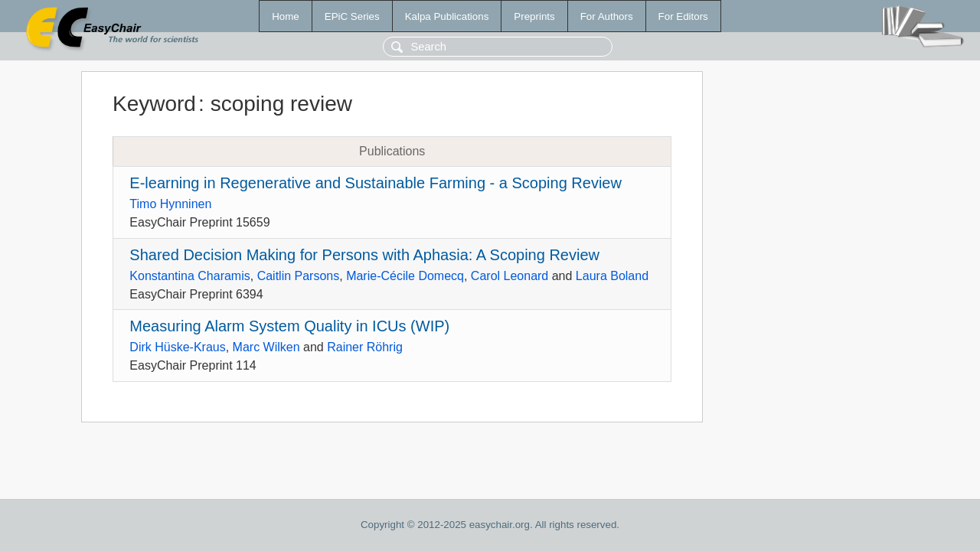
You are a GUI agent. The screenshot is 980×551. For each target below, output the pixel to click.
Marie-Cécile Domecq (405, 276)
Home (286, 16)
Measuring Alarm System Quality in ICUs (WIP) (289, 326)
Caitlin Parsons (299, 276)
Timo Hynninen (170, 204)
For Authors (607, 16)
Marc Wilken (266, 347)
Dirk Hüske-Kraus (177, 347)
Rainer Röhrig (365, 347)
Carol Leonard (510, 276)
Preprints (534, 16)
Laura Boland (612, 276)
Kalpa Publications (447, 16)
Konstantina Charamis (189, 276)
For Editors (683, 16)
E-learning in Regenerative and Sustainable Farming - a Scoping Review (376, 183)
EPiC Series (352, 16)
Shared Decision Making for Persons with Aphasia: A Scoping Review (364, 255)
